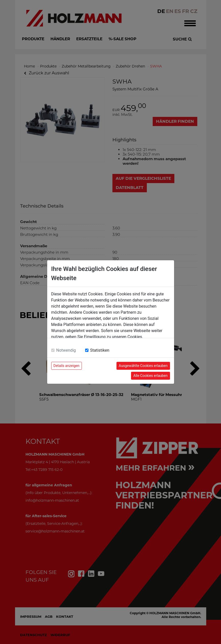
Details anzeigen (67, 366)
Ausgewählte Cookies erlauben (143, 366)
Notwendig (66, 350)
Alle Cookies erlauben (150, 376)
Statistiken (100, 350)
